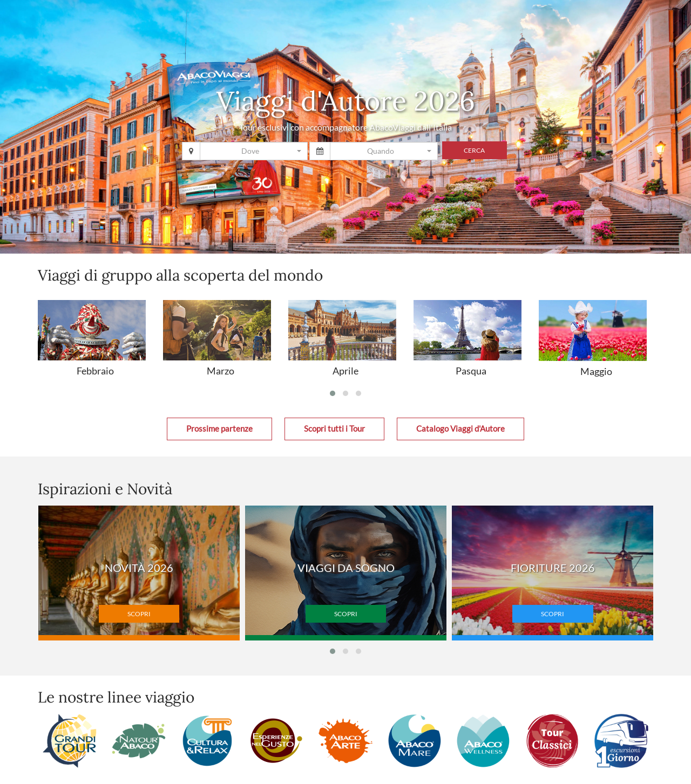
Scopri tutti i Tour (334, 429)
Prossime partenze (219, 429)
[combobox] (254, 151)
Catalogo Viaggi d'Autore (460, 429)
